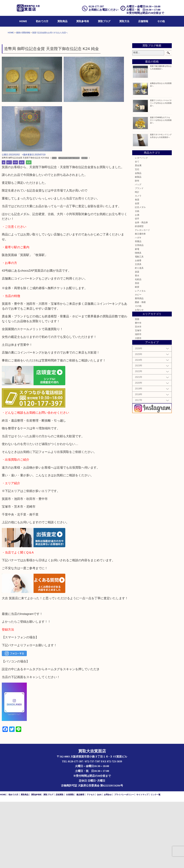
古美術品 (139, 312)
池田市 (138, 401)
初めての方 (42, 21)
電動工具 (139, 323)
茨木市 (138, 393)
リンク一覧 (155, 861)
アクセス (91, 861)
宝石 (137, 236)
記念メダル (140, 274)
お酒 (137, 281)
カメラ (138, 262)
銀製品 (138, 243)
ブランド (139, 254)
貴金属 (138, 232)
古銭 (137, 277)
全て (9, 229)
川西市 (138, 404)
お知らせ (139, 376)
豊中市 (138, 389)
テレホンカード (142, 296)
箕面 (29, 229)
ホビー (138, 361)
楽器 (137, 338)
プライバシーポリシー (124, 861)
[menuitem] (23, 21)
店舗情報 (143, 21)
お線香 (138, 327)
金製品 (138, 239)
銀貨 (137, 353)
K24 (15, 229)
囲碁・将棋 (140, 368)
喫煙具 (138, 319)
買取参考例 (83, 21)
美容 (137, 349)
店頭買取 (60, 861)
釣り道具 (139, 334)
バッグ (138, 251)
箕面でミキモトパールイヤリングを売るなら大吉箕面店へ (161, 169)
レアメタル (140, 357)
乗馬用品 (139, 365)
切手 (137, 285)
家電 (137, 315)
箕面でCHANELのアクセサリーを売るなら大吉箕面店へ (161, 186)
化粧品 (138, 346)
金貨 (22, 229)
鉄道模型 (139, 292)
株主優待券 (140, 300)
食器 (137, 266)
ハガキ (138, 304)
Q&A (99, 861)
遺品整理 (80, 861)
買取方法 (124, 21)
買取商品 (62, 21)
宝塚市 (138, 397)
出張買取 (70, 861)
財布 (137, 247)
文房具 (138, 330)
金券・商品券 (141, 289)
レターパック (141, 224)
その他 (161, 21)
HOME (23, 21)
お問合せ (108, 861)
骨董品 (138, 308)
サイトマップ (142, 861)
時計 (137, 258)
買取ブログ (104, 21)
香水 (137, 342)
